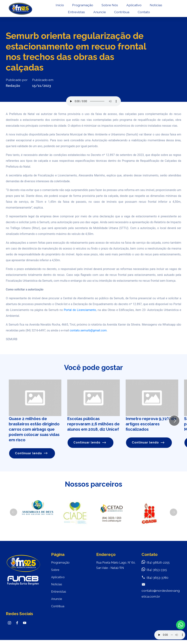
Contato (145, 14)
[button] (14, 513)
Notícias (157, 7)
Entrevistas (78, 14)
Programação (84, 7)
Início (61, 7)
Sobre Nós (111, 7)
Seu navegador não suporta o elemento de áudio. (93, 101)
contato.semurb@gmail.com (88, 330)
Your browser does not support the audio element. (170, 635)
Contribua (123, 14)
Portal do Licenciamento (79, 310)
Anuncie (101, 14)
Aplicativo (135, 7)
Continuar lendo (32, 454)
